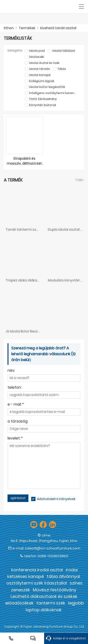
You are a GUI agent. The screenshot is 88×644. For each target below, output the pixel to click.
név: (11, 371)
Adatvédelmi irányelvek (56, 499)
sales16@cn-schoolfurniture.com (53, 548)
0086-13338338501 (53, 556)
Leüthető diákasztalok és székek (44, 596)
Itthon (9, 28)
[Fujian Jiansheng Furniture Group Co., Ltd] (25, 7)
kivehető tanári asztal (58, 28)
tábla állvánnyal (63, 576)
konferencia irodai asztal (37, 570)
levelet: (15, 439)
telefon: (15, 388)
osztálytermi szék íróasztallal (37, 583)
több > (80, 180)
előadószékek (19, 603)
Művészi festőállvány (55, 590)
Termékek (27, 28)
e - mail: (15, 405)
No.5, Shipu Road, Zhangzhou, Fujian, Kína (44, 541)
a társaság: (18, 422)
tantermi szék (51, 603)
